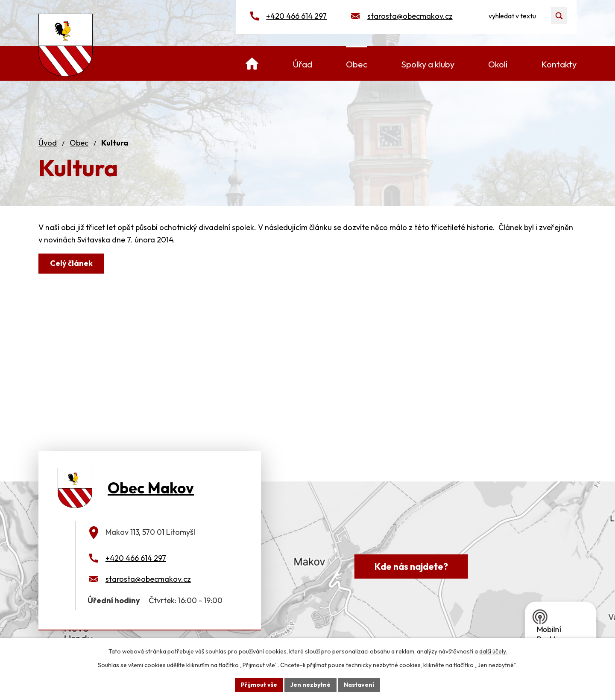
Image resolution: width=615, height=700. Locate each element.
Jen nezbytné (310, 685)
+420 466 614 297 (296, 16)
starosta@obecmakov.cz (410, 16)
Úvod (48, 143)
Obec (79, 143)
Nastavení (359, 685)
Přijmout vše (259, 685)
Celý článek (71, 263)
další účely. (493, 651)
